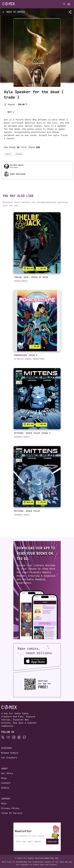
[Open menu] (69, 4)
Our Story (7, 773)
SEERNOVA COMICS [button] (22, 437)
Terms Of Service (12, 813)
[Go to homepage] (9, 4)
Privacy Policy (10, 808)
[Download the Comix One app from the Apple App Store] (35, 661)
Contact (6, 783)
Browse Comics (10, 753)
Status (5, 788)
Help (4, 804)
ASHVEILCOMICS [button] (21, 281)
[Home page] (9, 4)
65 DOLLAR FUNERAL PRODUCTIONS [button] (29, 359)
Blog (4, 778)
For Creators (9, 758)
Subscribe (52, 842)
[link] (37, 243)
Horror (8, 154)
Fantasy (19, 154)
